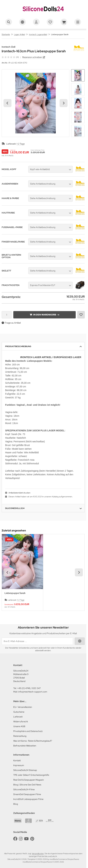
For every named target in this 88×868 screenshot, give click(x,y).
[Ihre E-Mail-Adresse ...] (37, 641)
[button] (78, 75)
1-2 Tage (21, 144)
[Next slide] (64, 103)
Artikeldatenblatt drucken (19, 493)
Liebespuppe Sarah (15, 593)
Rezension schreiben (32, 57)
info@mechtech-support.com (33, 692)
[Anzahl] (7, 315)
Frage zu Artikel (11, 323)
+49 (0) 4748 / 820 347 (29, 688)
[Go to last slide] (7, 103)
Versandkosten (38, 854)
